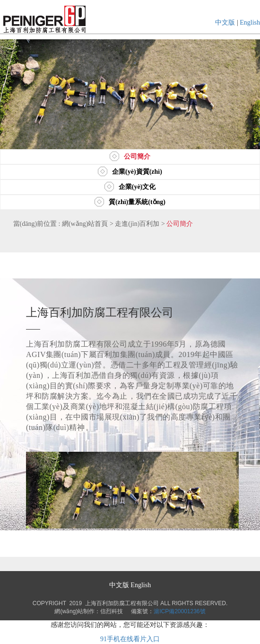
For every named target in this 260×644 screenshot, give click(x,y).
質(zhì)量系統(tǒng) (130, 202)
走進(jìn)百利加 (137, 224)
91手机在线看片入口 (130, 639)
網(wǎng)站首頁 (85, 224)
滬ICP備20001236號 (179, 611)
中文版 (225, 22)
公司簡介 (130, 157)
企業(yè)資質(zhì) (130, 172)
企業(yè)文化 (130, 187)
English (250, 22)
